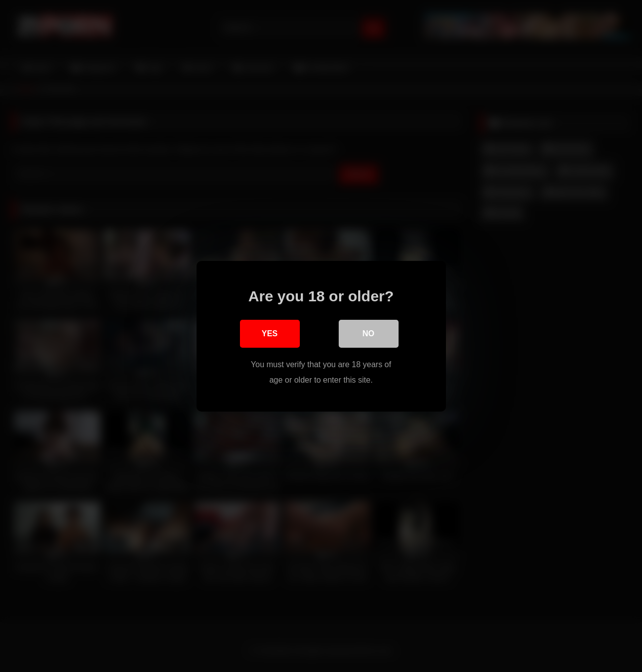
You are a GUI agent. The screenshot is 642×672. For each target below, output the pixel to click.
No (369, 334)
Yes (269, 334)
